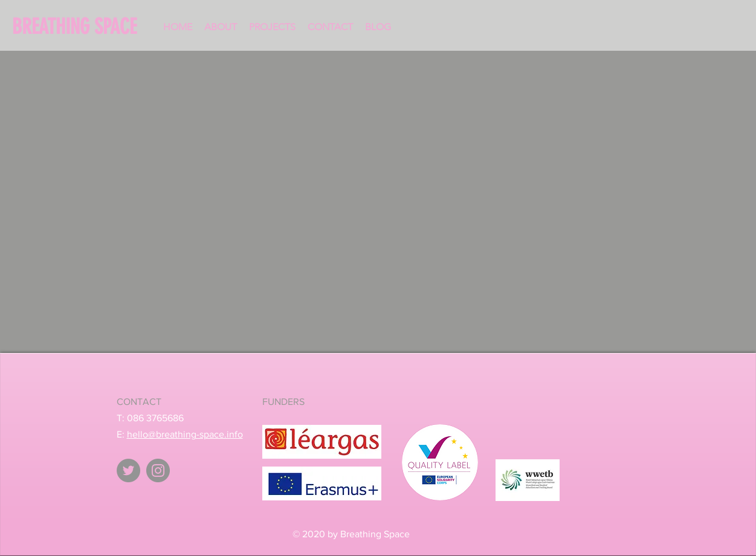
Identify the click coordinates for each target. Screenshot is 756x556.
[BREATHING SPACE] (80, 27)
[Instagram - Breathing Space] (158, 470)
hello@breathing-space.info (185, 434)
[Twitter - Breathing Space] (128, 470)
